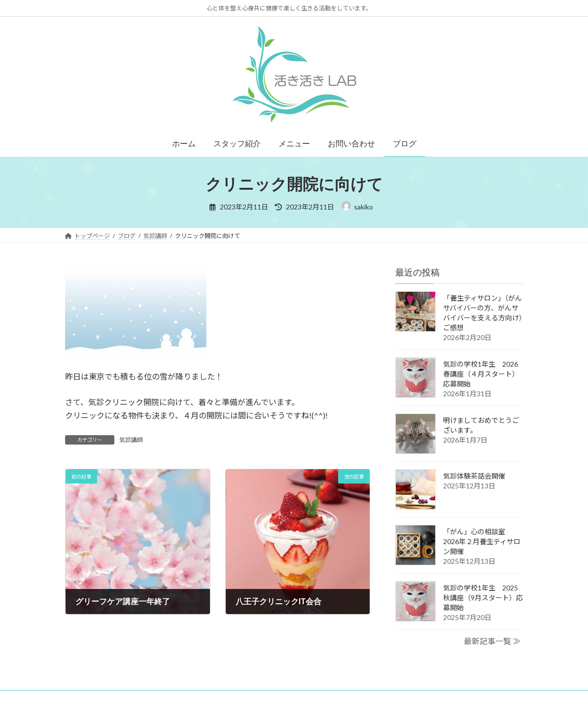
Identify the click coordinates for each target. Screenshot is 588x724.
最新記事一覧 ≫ (493, 641)
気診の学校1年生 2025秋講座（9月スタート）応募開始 (483, 598)
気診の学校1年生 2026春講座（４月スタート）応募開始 (481, 374)
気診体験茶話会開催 (474, 476)
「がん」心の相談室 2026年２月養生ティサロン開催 (482, 541)
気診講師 (131, 440)
